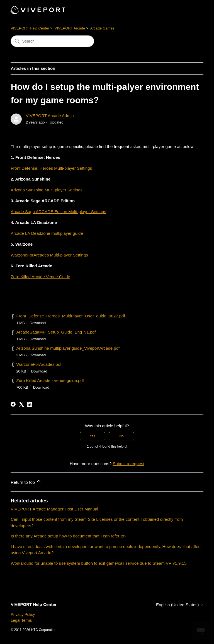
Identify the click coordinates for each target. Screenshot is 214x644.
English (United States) (180, 605)
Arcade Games (102, 28)
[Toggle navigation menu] (194, 10)
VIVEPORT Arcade (70, 28)
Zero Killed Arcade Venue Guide (40, 277)
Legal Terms (21, 620)
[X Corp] (21, 404)
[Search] (52, 41)
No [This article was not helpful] (121, 436)
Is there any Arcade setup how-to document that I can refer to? (68, 536)
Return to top (26, 481)
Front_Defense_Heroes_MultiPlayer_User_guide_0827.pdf (70, 316)
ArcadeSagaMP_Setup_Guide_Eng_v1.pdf (56, 332)
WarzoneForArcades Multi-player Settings (49, 255)
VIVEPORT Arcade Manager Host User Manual (54, 509)
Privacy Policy (23, 615)
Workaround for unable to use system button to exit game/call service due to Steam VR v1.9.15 (99, 563)
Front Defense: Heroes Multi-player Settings (51, 168)
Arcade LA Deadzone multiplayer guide (47, 233)
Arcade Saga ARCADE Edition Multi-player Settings (58, 212)
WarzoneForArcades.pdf (39, 364)
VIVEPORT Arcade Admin (50, 116)
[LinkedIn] (30, 404)
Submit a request (128, 464)
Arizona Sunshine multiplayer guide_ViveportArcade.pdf (68, 348)
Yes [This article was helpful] (93, 436)
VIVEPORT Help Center (30, 28)
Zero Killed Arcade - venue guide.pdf (50, 380)
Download (38, 323)
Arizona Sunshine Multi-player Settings (47, 190)
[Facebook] (13, 404)
